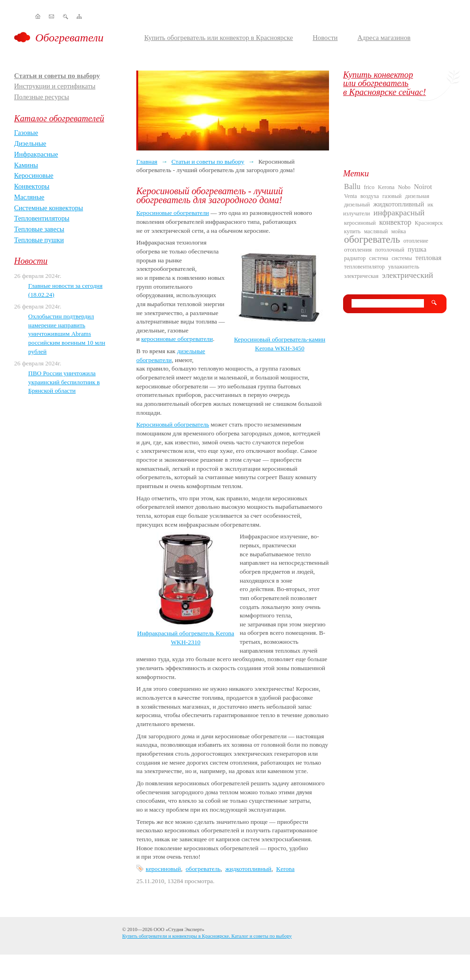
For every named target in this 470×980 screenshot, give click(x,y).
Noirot (423, 187)
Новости (325, 38)
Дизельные (30, 143)
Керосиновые (34, 175)
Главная (147, 162)
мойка (399, 231)
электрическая (361, 276)
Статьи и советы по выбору (57, 76)
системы (402, 258)
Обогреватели (69, 38)
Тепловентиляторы (42, 218)
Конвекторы (32, 186)
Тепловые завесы (39, 229)
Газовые (26, 133)
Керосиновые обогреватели (173, 213)
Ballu (352, 186)
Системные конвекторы (49, 208)
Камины (26, 165)
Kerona (285, 869)
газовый (392, 196)
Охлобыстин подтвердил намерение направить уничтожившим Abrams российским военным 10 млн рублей (67, 334)
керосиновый (163, 869)
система (378, 258)
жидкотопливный (248, 869)
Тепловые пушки (39, 240)
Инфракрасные (36, 154)
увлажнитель (404, 267)
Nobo (404, 187)
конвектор (395, 222)
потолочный (390, 250)
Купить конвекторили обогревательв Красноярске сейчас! (384, 83)
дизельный (357, 205)
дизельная (417, 196)
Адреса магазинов (384, 38)
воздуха (370, 196)
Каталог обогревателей (59, 118)
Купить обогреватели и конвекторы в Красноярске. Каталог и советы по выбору (207, 936)
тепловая (428, 258)
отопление (416, 241)
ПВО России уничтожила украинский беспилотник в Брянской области (64, 382)
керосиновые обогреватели (177, 339)
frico (369, 187)
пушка (417, 249)
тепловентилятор (364, 267)
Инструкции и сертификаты (55, 86)
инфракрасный (399, 213)
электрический (408, 275)
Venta (350, 196)
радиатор (355, 258)
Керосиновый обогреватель (173, 424)
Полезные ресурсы (42, 97)
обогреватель (203, 869)
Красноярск (429, 223)
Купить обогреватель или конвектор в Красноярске (219, 38)
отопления (358, 249)
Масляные (29, 197)
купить (352, 231)
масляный (376, 231)
